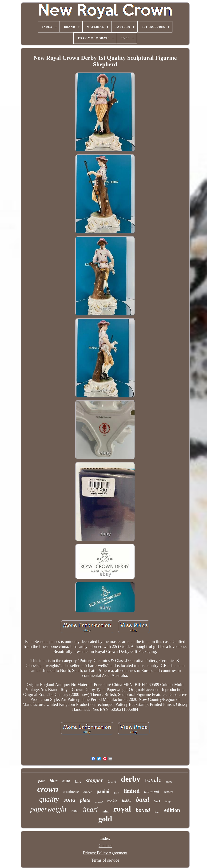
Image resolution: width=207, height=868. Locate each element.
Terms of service (105, 860)
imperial (99, 802)
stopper (94, 780)
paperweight (48, 809)
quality (49, 799)
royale (153, 780)
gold (105, 819)
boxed (143, 810)
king (78, 781)
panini (103, 791)
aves (169, 782)
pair (42, 781)
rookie (112, 801)
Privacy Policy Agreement (105, 853)
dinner (88, 792)
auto (66, 781)
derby (131, 779)
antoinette (71, 792)
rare (75, 811)
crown (48, 789)
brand (112, 781)
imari (90, 809)
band (143, 800)
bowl (117, 793)
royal (122, 809)
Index (105, 838)
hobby (127, 801)
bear (157, 812)
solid (70, 800)
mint (106, 811)
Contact (105, 846)
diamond (152, 792)
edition (172, 810)
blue (54, 781)
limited (132, 791)
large (168, 801)
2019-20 (168, 792)
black (157, 801)
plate (85, 800)
